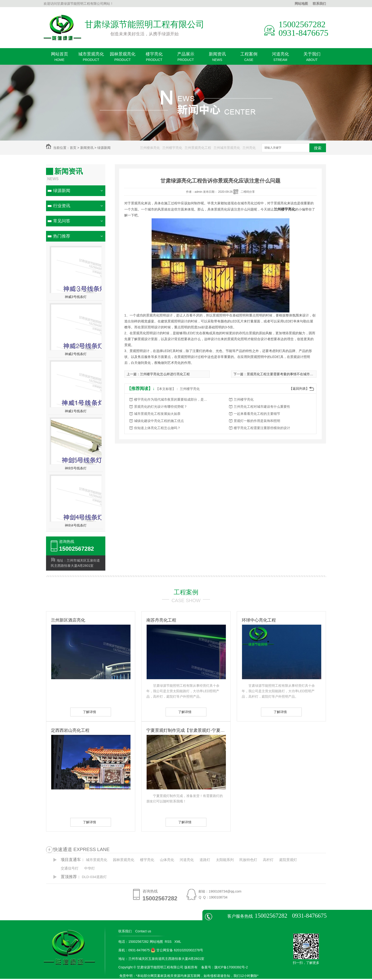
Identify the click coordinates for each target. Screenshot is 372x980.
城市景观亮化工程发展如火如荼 (157, 414)
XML (178, 942)
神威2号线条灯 (76, 354)
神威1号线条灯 (76, 411)
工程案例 (249, 58)
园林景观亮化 (123, 58)
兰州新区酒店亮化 (68, 620)
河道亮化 (280, 58)
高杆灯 (268, 860)
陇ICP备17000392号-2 (231, 967)
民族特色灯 (248, 860)
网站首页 (59, 58)
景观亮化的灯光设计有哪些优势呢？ (161, 407)
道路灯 (205, 860)
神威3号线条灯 (76, 297)
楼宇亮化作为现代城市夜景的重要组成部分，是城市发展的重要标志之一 (172, 399)
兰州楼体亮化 (150, 148)
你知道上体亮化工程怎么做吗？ (157, 428)
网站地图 (301, 4)
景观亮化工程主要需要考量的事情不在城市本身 (282, 374)
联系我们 (319, 4)
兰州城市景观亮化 (227, 148)
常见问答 (62, 221)
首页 (73, 148)
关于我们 (312, 58)
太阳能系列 (225, 860)
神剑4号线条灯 (76, 525)
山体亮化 (167, 860)
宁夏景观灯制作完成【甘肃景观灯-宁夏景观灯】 (186, 730)
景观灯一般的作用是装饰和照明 (257, 421)
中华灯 (90, 868)
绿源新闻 (104, 148)
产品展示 (186, 58)
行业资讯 (62, 206)
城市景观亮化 (91, 58)
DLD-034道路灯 (94, 877)
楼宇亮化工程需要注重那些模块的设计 (262, 428)
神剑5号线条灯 (76, 468)
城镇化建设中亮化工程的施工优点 (159, 421)
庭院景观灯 (288, 860)
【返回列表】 (299, 389)
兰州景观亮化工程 (198, 148)
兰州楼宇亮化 (172, 148)
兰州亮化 (249, 148)
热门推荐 (62, 236)
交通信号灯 (70, 868)
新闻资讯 (217, 58)
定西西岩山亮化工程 (70, 730)
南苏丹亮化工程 (161, 620)
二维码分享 (248, 192)
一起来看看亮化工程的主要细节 (257, 414)
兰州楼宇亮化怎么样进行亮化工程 (165, 374)
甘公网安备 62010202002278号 (177, 950)
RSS (169, 942)
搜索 (318, 148)
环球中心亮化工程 (259, 620)
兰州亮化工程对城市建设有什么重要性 (262, 407)
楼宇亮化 (154, 58)
